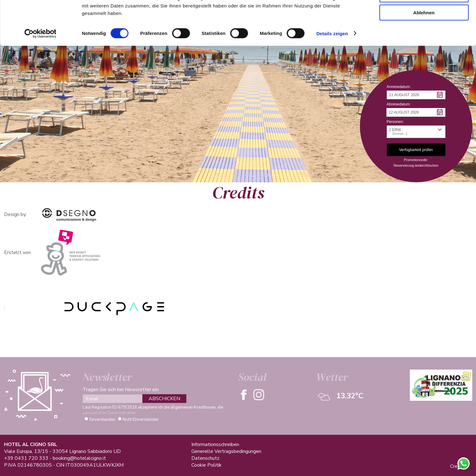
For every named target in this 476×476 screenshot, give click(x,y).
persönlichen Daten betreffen (109, 413)
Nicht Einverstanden (141, 420)
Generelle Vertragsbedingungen (226, 451)
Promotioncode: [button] (416, 160)
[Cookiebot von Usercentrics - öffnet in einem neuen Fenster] (40, 73)
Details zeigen (332, 73)
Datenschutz (205, 458)
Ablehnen (424, 52)
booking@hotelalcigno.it (79, 458)
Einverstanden (102, 420)
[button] (416, 95)
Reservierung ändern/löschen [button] (416, 165)
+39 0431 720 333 (26, 458)
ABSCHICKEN (164, 399)
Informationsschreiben (215, 444)
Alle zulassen (424, 15)
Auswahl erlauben (424, 34)
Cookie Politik (206, 465)
